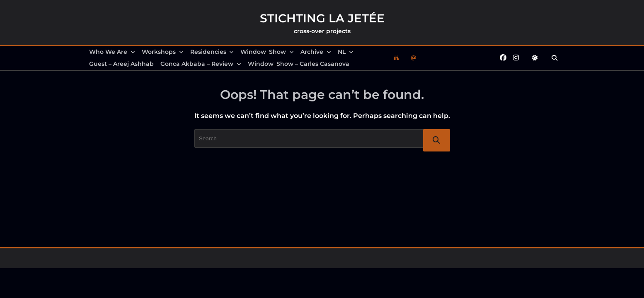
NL (346, 52)
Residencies (212, 52)
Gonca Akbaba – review (201, 64)
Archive (316, 52)
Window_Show (267, 52)
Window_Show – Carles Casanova (299, 64)
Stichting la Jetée (322, 18)
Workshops (163, 52)
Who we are (112, 52)
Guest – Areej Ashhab (121, 64)
